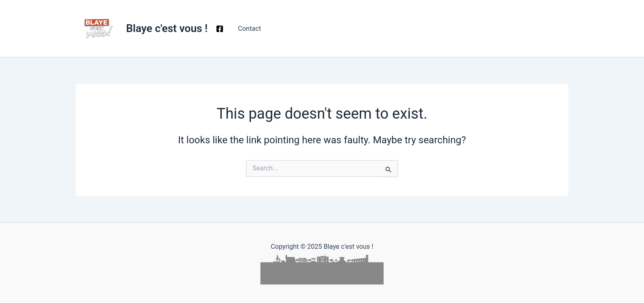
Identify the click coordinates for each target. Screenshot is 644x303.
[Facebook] (220, 29)
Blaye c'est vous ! (167, 28)
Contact (250, 29)
